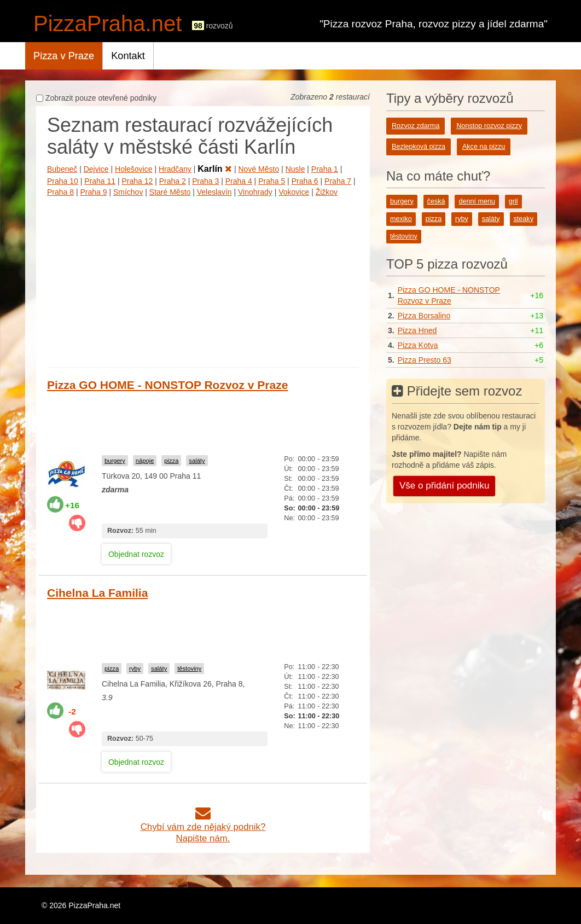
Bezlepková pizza (419, 147)
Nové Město (259, 169)
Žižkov (327, 192)
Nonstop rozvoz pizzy (489, 126)
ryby (135, 669)
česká (436, 201)
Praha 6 (305, 181)
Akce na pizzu (484, 147)
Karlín (215, 169)
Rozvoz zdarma (416, 126)
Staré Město (170, 192)
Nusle (295, 169)
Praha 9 (93, 192)
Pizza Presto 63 (425, 360)
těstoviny (189, 669)
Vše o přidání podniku (444, 486)
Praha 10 (63, 181)
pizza (171, 461)
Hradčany (175, 169)
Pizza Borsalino (424, 316)
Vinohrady (255, 192)
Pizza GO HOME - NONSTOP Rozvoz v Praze (167, 385)
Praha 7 (338, 181)
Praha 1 (325, 169)
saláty (197, 461)
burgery (115, 461)
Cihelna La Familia (97, 593)
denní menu (477, 201)
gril (513, 201)
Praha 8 (60, 192)
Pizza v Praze (64, 56)
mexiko (401, 219)
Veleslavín (214, 192)
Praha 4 (239, 181)
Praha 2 (173, 181)
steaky (524, 219)
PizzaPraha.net (108, 24)
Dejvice (96, 169)
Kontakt (128, 56)
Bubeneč (62, 169)
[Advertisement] (203, 280)
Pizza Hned (417, 330)
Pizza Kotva (418, 345)
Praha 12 (138, 181)
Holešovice (133, 169)
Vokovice (294, 192)
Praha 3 (205, 181)
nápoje (145, 461)
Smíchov (128, 192)
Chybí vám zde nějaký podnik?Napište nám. (203, 827)
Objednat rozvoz (136, 554)
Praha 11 (100, 181)
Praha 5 (272, 181)
